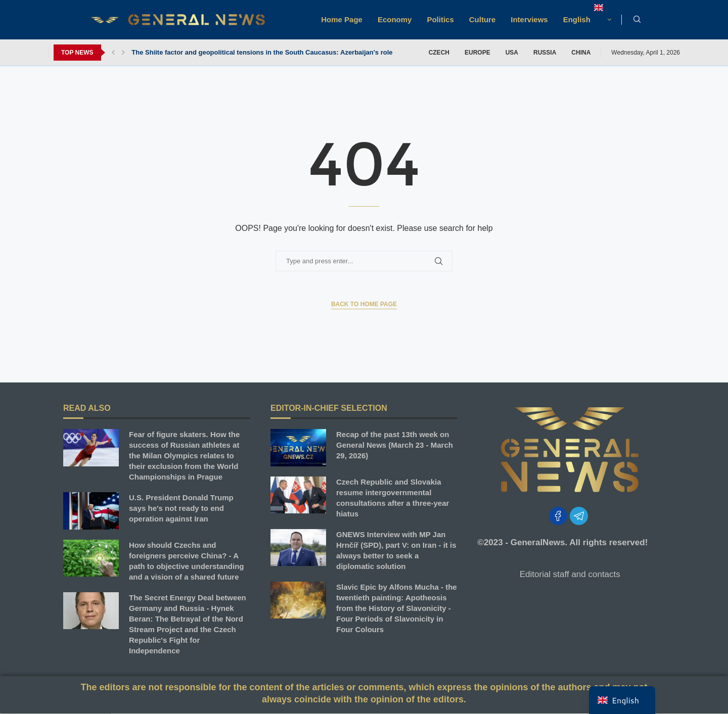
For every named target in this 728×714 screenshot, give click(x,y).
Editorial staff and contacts (570, 574)
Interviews (529, 19)
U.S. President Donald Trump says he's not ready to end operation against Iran (181, 508)
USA (512, 53)
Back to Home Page (364, 304)
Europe (477, 53)
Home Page (342, 19)
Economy (395, 19)
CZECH (439, 53)
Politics (440, 19)
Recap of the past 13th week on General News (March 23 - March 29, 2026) (395, 445)
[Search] (637, 20)
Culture (483, 19)
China (581, 53)
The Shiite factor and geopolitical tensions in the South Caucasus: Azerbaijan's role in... (268, 52)
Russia (545, 53)
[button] (113, 53)
